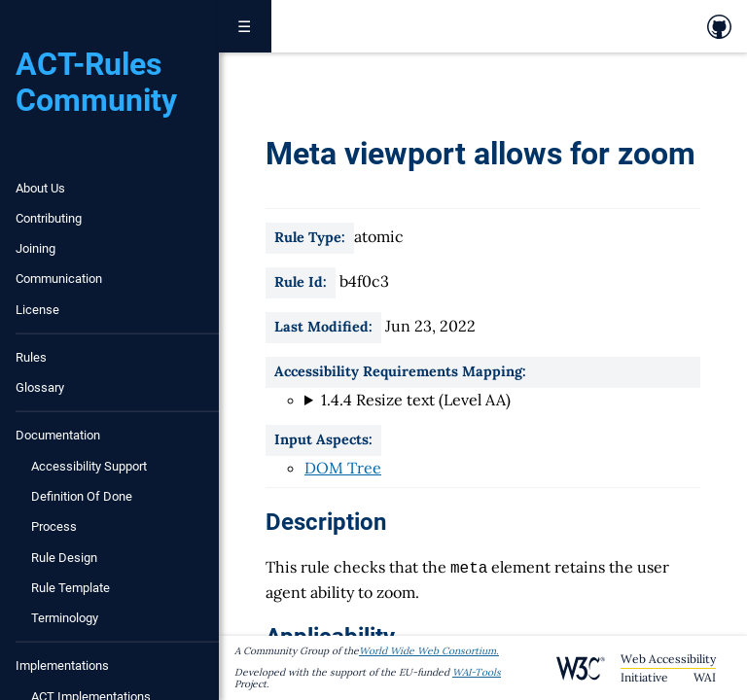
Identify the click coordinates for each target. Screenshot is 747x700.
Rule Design (64, 558)
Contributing (49, 218)
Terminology (65, 618)
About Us (40, 188)
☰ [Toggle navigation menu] (245, 26)
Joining (36, 248)
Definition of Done (82, 496)
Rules (31, 357)
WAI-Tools (477, 672)
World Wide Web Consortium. (429, 651)
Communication (59, 279)
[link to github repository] (719, 27)
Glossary (40, 387)
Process (54, 526)
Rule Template (71, 588)
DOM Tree (343, 468)
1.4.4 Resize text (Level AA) (416, 400)
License (37, 310)
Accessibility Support (89, 466)
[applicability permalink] (256, 635)
